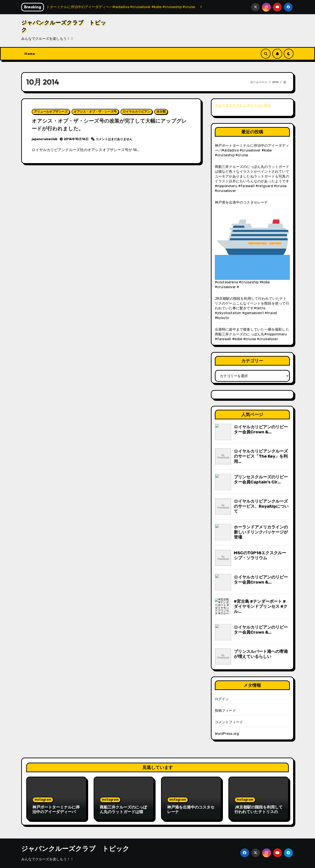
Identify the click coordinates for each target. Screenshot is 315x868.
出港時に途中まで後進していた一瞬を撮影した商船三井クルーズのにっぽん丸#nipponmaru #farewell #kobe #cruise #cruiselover (252, 334)
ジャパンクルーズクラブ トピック (75, 849)
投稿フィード (225, 710)
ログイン (222, 699)
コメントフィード (229, 722)
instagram (43, 800)
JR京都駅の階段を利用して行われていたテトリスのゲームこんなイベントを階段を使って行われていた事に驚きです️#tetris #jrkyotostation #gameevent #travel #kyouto (252, 308)
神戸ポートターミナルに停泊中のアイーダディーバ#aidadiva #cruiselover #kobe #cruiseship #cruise (252, 150)
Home (30, 54)
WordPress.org (227, 734)
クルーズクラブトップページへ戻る (243, 105)
